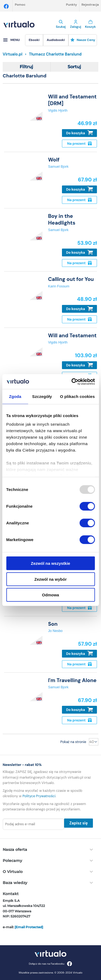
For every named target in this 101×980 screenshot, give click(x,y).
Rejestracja (90, 5)
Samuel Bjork (58, 166)
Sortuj (74, 67)
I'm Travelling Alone (72, 680)
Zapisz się (78, 823)
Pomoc (20, 5)
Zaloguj (76, 24)
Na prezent (79, 144)
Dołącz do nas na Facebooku (50, 964)
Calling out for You (71, 279)
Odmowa (50, 595)
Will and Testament (72, 336)
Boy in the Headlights (62, 219)
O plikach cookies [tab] (77, 396)
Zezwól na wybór (50, 579)
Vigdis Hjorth (58, 110)
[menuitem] (34, 40)
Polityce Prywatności (39, 796)
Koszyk (90, 24)
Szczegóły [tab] (42, 396)
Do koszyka (80, 133)
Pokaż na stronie (73, 742)
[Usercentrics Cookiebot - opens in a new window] (72, 381)
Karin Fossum (59, 286)
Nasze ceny (83, 40)
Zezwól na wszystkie (51, 563)
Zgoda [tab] (15, 396)
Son (53, 624)
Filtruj (26, 67)
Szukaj (61, 24)
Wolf (54, 160)
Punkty (72, 5)
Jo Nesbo (55, 631)
